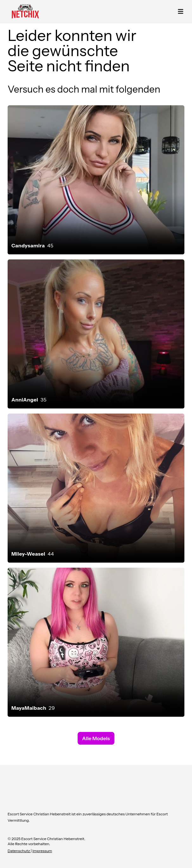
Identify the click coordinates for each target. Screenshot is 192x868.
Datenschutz (19, 851)
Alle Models (96, 738)
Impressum (42, 851)
